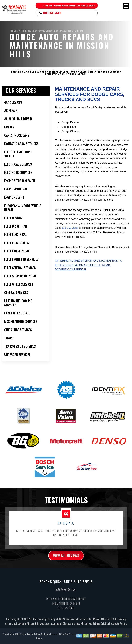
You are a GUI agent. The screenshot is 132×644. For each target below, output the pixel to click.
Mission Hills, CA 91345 (72, 31)
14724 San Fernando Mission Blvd (43, 31)
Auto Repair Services (66, 591)
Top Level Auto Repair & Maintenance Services (88, 72)
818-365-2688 (52, 13)
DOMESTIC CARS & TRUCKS (61, 74)
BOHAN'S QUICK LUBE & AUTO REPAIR (33, 72)
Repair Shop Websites (30, 635)
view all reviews (66, 557)
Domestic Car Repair (71, 270)
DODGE (83, 74)
